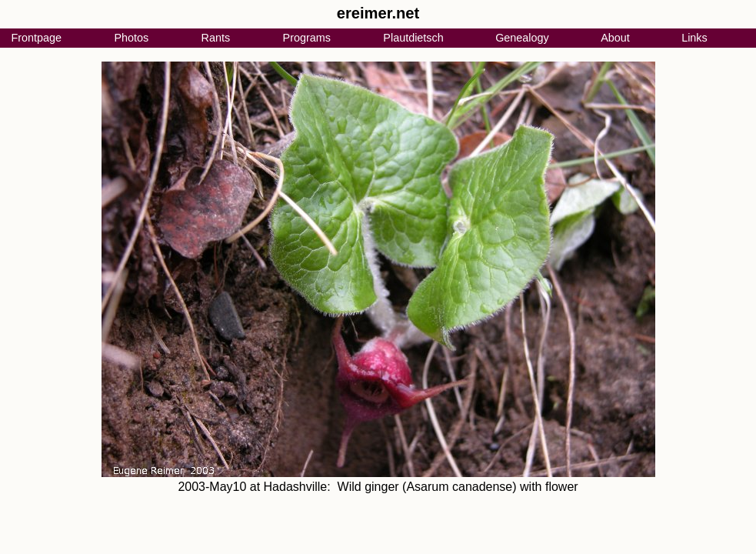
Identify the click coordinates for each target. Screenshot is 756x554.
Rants (216, 38)
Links (694, 38)
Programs (307, 38)
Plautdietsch (413, 38)
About (615, 38)
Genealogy (522, 38)
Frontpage (36, 38)
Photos (131, 38)
